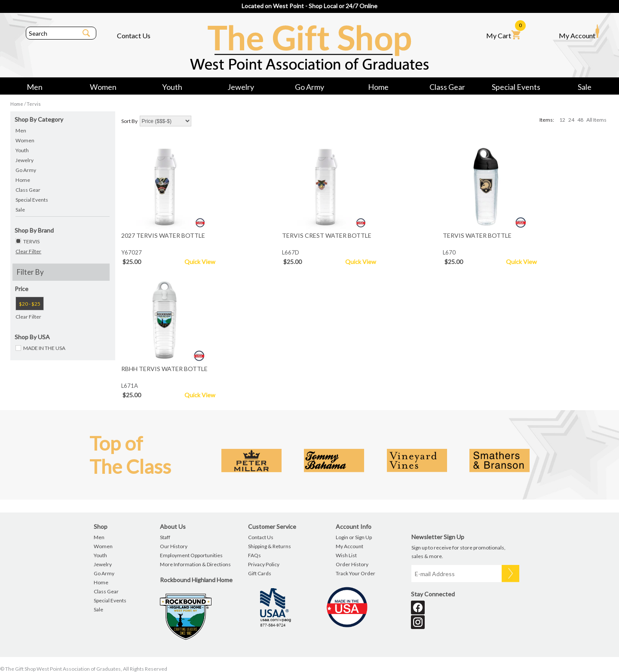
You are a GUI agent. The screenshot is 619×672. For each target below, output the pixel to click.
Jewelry (241, 87)
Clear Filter (28, 251)
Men (35, 87)
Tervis (34, 104)
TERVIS (31, 241)
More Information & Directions (195, 564)
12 (562, 120)
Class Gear (447, 87)
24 (571, 120)
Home (378, 87)
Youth (172, 87)
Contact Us (134, 35)
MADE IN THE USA (44, 348)
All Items (596, 120)
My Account (579, 32)
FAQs (254, 555)
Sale (585, 87)
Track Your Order (355, 573)
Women (103, 87)
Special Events (516, 87)
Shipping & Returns (270, 546)
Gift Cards (260, 573)
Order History (352, 564)
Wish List (346, 555)
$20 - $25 (30, 304)
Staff (165, 537)
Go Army (309, 87)
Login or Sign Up (354, 537)
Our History (174, 546)
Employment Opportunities (191, 555)
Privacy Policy (264, 564)
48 (580, 120)
